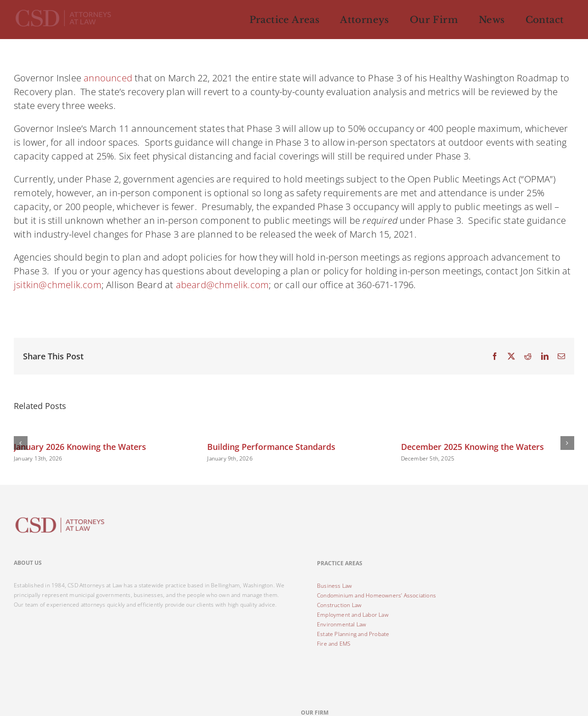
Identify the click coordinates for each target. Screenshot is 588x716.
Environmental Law (342, 624)
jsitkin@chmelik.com (58, 285)
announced (108, 78)
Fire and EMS (334, 644)
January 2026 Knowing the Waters (80, 447)
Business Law (334, 586)
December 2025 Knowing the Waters (472, 447)
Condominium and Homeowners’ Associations (376, 595)
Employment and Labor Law (353, 615)
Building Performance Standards (271, 447)
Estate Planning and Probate (353, 634)
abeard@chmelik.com (223, 285)
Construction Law (339, 605)
